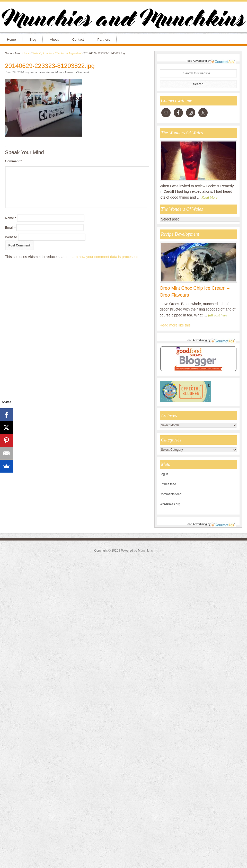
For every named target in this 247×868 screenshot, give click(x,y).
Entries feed (168, 484)
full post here (218, 315)
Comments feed (171, 494)
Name (11, 218)
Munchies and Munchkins (123, 20)
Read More (209, 197)
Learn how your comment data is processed (103, 257)
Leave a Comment (77, 72)
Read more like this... (177, 325)
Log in (164, 474)
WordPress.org (170, 504)
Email (10, 228)
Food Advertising (196, 61)
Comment (14, 161)
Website (11, 237)
